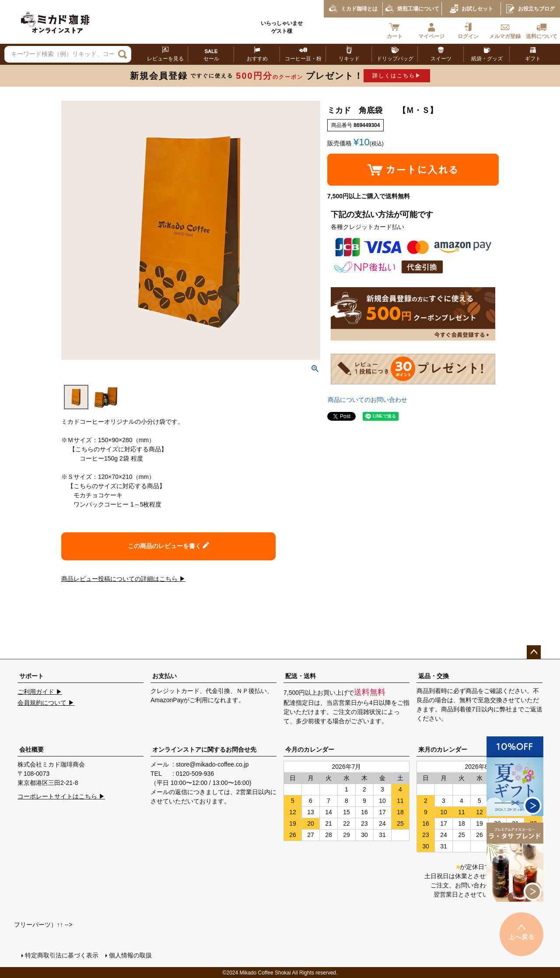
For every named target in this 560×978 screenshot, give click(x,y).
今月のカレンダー (310, 749)
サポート (31, 676)
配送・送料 (301, 676)
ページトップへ (534, 652)
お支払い (164, 676)
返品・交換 (434, 676)
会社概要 (31, 749)
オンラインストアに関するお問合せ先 (204, 749)
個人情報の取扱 (130, 955)
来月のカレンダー (443, 749)
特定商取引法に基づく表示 (61, 955)
